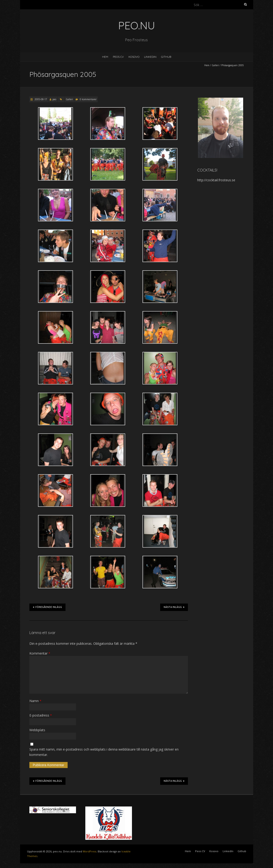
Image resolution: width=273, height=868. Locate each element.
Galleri (215, 65)
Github (166, 57)
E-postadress (41, 715)
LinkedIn (150, 57)
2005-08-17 (40, 99)
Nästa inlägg (174, 607)
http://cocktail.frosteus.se (216, 180)
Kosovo (134, 57)
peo (54, 99)
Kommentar (40, 653)
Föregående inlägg (47, 607)
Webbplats (37, 730)
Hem (105, 57)
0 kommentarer (88, 99)
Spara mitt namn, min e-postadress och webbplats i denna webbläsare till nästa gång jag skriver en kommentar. (104, 752)
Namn (35, 701)
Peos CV (118, 57)
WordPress (90, 851)
